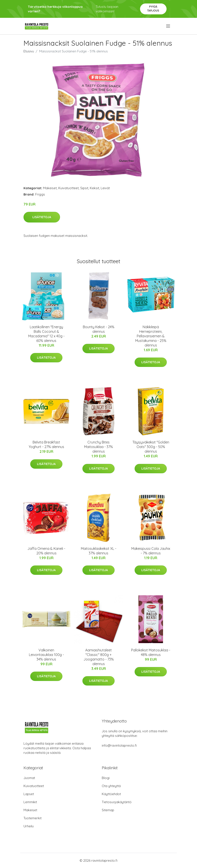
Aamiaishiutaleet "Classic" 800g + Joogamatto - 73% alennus (99, 657)
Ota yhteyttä (111, 786)
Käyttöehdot (111, 794)
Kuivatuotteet (68, 188)
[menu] (168, 26)
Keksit (94, 188)
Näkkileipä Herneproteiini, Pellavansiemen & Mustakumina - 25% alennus (151, 336)
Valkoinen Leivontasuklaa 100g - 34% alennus (46, 655)
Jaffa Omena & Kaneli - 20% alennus (46, 551)
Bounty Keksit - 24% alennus (99, 329)
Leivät (105, 188)
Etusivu (29, 51)
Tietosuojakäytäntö (117, 802)
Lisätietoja (42, 217)
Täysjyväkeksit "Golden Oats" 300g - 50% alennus (151, 447)
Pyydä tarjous (153, 9)
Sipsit (84, 188)
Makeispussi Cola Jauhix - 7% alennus (151, 551)
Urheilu (29, 826)
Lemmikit (30, 802)
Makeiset (50, 188)
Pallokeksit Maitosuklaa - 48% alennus (151, 652)
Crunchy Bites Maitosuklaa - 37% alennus (98, 447)
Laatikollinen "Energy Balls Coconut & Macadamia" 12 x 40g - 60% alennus (46, 334)
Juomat (29, 778)
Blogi (106, 778)
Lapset (29, 794)
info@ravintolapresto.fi (119, 745)
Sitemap (108, 810)
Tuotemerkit (33, 818)
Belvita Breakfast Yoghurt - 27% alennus (46, 444)
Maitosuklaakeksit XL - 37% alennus (99, 551)
